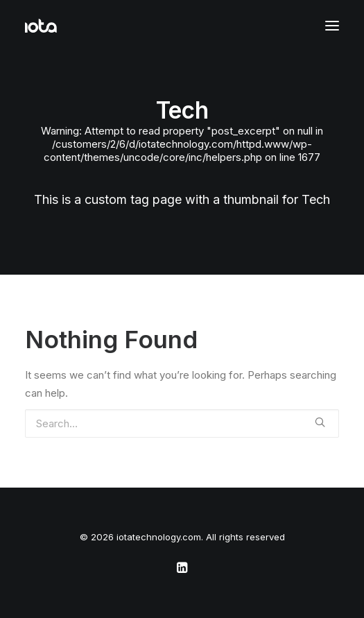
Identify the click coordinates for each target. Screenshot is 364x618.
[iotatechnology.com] (41, 26)
